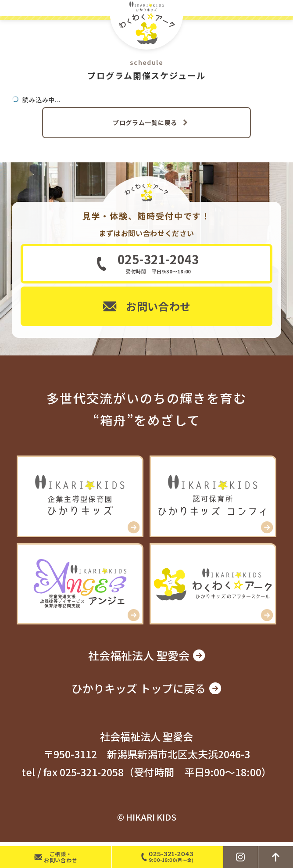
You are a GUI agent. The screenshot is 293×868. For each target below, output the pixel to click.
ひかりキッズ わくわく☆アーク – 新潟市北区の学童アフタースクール (146, 25)
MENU (283, 8)
